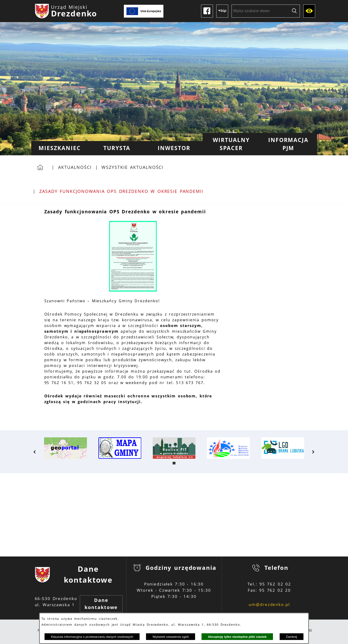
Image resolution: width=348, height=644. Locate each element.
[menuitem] (60, 148)
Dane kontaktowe (101, 604)
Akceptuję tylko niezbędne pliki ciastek (237, 637)
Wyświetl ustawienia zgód (171, 637)
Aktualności (75, 167)
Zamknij (291, 637)
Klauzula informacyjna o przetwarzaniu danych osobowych (92, 637)
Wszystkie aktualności (132, 167)
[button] (133, 290)
